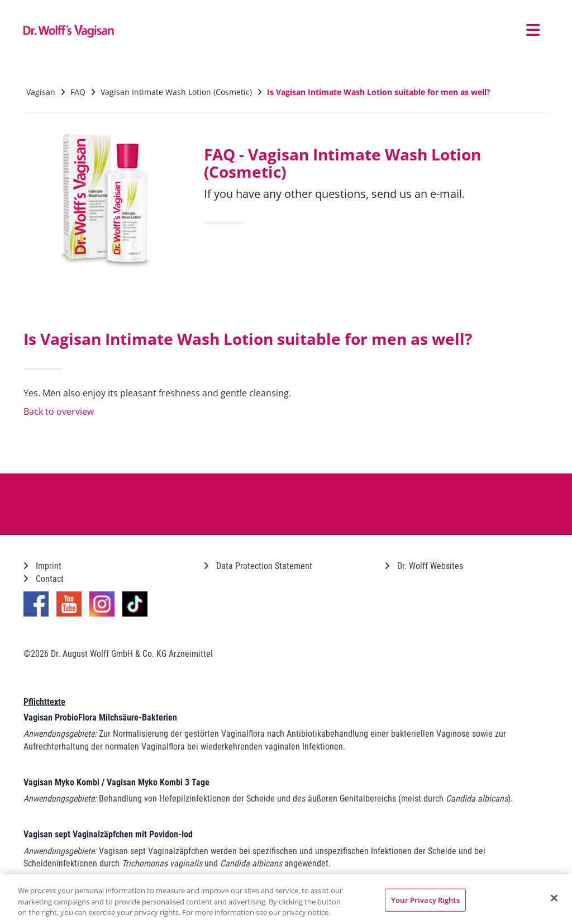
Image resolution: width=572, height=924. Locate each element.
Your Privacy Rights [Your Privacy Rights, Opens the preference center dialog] (425, 899)
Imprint (42, 566)
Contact (44, 579)
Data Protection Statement (258, 566)
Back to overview (59, 411)
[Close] (554, 898)
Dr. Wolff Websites (424, 566)
